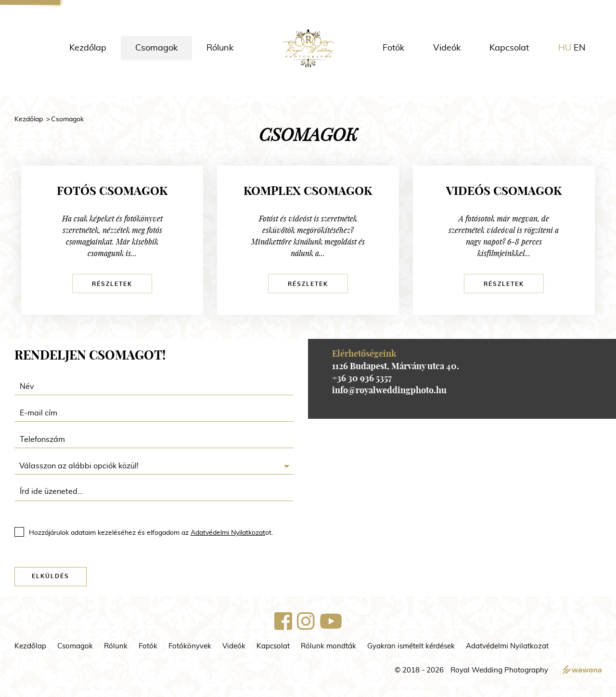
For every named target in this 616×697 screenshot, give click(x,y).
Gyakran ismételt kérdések (411, 646)
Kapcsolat (509, 48)
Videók (447, 48)
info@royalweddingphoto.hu (389, 391)
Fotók (393, 48)
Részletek (112, 284)
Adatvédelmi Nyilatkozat (228, 533)
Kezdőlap (88, 48)
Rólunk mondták (328, 646)
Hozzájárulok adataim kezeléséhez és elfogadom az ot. (151, 533)
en (579, 48)
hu (565, 48)
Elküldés (51, 576)
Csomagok (156, 48)
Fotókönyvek (190, 646)
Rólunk (220, 48)
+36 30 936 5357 (362, 379)
